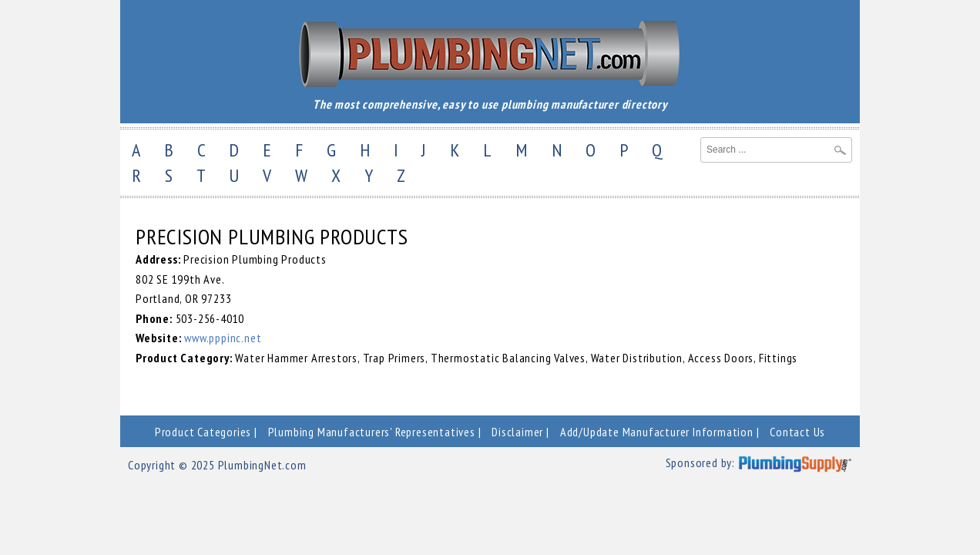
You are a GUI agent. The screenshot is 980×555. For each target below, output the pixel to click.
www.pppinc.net (223, 338)
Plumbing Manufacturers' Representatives (372, 432)
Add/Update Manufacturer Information (657, 432)
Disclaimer (517, 432)
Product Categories (203, 432)
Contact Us (797, 432)
